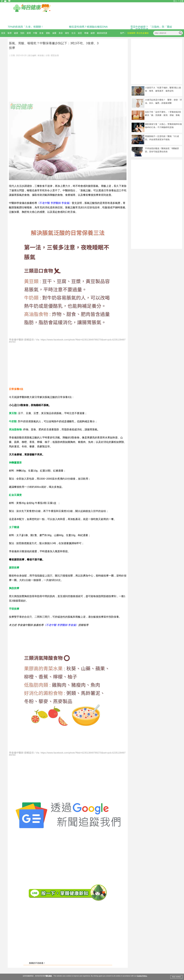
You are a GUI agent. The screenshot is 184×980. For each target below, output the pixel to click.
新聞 (29, 33)
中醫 (35, 33)
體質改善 (55, 55)
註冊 (182, 1)
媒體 (93, 33)
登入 (175, 1)
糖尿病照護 (102, 33)
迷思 (80, 33)
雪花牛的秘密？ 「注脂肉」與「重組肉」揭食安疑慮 (151, 28)
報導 (10, 33)
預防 (22, 33)
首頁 (3, 33)
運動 (48, 33)
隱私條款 (49, 976)
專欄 (86, 33)
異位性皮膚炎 (143, 33)
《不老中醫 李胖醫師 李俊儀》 (54, 203)
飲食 (42, 33)
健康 (16, 33)
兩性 (67, 33)
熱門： (123, 33)
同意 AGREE (176, 977)
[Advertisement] (68, 78)
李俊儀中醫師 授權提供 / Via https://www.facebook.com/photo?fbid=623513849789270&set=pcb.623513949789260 (67, 341)
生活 (73, 33)
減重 (54, 33)
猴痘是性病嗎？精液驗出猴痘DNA (88, 27)
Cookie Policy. (142, 976)
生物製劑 (131, 33)
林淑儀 (41, 55)
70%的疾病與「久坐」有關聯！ (26, 27)
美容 (61, 33)
